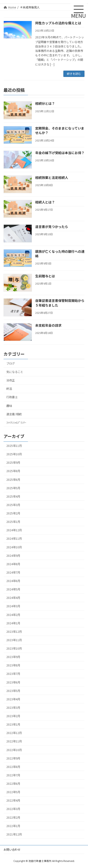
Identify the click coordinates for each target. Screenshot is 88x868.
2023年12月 (14, 632)
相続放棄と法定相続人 (52, 177)
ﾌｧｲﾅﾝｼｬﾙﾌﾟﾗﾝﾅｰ (16, 422)
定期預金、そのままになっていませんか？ (60, 130)
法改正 (11, 380)
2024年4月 (13, 598)
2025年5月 (13, 488)
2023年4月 (13, 699)
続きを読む (74, 74)
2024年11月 (14, 539)
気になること (15, 372)
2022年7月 (13, 775)
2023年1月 (13, 724)
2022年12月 (14, 733)
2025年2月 (13, 513)
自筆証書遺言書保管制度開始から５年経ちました (60, 303)
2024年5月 (13, 589)
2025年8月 (13, 471)
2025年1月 (13, 522)
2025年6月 (13, 479)
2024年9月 (13, 555)
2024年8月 (13, 564)
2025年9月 (13, 463)
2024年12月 (14, 530)
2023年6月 (13, 682)
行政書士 (12, 397)
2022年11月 (14, 741)
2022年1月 (13, 826)
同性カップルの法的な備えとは (58, 23)
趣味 (9, 405)
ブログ (11, 363)
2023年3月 (13, 708)
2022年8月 (13, 767)
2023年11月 (14, 640)
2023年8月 (13, 665)
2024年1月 (13, 623)
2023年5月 (13, 691)
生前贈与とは (45, 276)
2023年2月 (13, 716)
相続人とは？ (45, 202)
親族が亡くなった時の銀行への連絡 (60, 253)
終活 (9, 389)
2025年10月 (14, 454)
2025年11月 (14, 446)
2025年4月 (13, 496)
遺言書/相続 (14, 414)
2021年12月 (14, 834)
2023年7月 (13, 674)
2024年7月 (13, 572)
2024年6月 (13, 581)
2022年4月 (13, 800)
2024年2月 (13, 615)
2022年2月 (13, 817)
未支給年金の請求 (48, 325)
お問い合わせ (12, 849)
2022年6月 (13, 784)
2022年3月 (13, 809)
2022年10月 (14, 750)
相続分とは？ (45, 103)
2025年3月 (13, 505)
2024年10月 (14, 547)
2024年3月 (13, 606)
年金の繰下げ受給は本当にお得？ (60, 153)
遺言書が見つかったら (52, 227)
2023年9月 (13, 657)
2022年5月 (13, 792)
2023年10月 (14, 648)
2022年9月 (13, 758)
